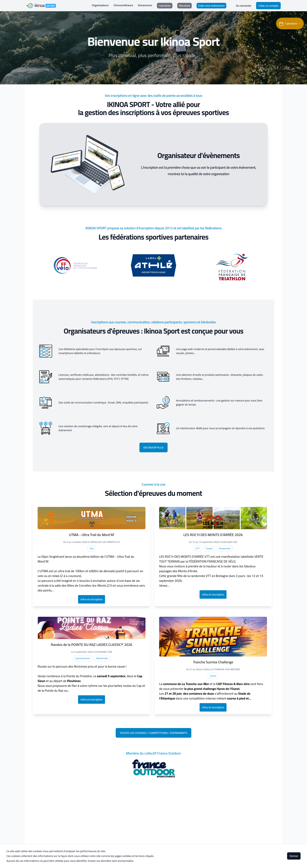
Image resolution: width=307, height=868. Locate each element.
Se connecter (244, 6)
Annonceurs (145, 5)
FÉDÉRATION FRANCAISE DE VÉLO (212, 561)
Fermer (294, 856)
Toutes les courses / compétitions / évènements (153, 733)
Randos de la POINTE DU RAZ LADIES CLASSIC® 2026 (92, 645)
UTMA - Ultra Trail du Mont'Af (92, 535)
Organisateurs (100, 5)
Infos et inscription (92, 599)
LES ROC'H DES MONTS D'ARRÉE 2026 (213, 535)
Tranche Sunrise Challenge (213, 662)
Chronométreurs (123, 5)
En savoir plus (153, 447)
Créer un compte (268, 6)
